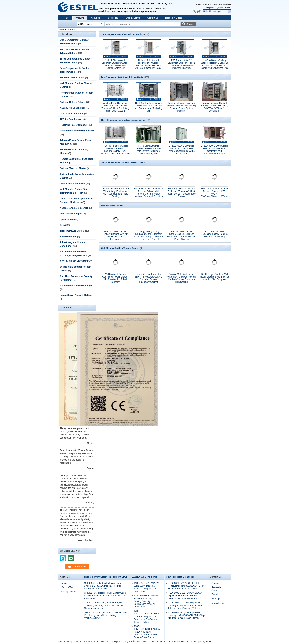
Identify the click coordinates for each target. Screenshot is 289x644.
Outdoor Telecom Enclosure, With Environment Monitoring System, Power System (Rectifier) (181, 107)
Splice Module (67, 219)
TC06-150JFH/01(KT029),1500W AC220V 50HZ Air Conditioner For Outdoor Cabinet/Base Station (147, 632)
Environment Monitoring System (77, 131)
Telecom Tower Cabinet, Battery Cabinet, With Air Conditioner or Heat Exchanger (115, 235)
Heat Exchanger (68, 237)
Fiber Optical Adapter (71, 214)
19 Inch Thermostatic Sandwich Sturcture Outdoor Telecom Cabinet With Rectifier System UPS (115, 64)
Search (190, 24)
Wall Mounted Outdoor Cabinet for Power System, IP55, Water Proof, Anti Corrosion (115, 278)
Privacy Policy (65, 642)
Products (80, 18)
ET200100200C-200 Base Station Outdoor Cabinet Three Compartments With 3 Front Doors (181, 150)
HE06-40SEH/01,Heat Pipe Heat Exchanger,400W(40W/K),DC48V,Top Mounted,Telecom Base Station (186, 615)
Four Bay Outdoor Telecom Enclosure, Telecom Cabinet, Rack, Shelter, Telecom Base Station (181, 193)
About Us (95, 18)
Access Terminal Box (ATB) (74, 208)
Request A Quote (214, 8)
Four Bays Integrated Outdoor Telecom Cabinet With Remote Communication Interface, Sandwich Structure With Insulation (148, 194)
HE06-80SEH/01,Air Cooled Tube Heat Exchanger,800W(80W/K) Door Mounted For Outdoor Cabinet (186, 586)
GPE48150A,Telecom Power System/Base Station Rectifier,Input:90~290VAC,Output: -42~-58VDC (105, 596)
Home (66, 18)
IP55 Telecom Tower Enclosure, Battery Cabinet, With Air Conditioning (214, 234)
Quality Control (133, 18)
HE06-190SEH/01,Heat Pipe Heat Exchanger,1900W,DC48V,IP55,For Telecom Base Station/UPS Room (185, 605)
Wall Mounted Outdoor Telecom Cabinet (120, 248)
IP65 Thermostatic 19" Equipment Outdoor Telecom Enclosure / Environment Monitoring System (182, 64)
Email (228, 8)
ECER (209, 642)
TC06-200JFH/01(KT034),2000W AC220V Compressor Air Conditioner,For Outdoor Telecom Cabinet (147, 617)
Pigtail (63, 225)
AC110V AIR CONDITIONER (74, 261)
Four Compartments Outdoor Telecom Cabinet (123, 163)
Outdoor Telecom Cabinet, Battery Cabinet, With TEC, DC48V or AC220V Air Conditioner (215, 107)
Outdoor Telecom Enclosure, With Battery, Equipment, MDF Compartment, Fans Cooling (115, 193)
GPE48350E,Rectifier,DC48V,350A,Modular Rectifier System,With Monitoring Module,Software (105, 615)
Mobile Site (218, 603)
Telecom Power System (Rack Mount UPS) (105, 577)
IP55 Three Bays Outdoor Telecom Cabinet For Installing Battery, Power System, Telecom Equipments (116, 150)
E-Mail (215, 594)
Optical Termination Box (73, 183)
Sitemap (215, 599)
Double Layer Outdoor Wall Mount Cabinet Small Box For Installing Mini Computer (214, 277)
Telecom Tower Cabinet (72, 78)
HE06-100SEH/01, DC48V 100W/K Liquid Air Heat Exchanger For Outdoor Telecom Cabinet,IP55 (185, 596)
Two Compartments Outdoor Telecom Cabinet (123, 77)
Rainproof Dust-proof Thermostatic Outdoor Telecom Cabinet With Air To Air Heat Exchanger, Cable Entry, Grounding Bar (149, 65)
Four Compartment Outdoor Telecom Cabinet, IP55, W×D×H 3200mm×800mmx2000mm (214, 193)
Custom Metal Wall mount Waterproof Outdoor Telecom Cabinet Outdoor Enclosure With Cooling (181, 278)
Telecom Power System (72, 231)
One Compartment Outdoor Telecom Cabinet (122, 34)
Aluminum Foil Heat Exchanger (76, 286)
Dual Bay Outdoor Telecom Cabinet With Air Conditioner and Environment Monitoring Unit (148, 107)
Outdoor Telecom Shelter (73, 168)
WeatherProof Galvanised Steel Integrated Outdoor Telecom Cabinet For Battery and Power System (115, 107)
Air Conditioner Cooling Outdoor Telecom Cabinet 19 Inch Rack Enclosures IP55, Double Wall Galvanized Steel (214, 64)
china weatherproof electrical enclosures (93, 642)
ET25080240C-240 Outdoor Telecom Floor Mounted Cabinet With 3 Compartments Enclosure (214, 150)
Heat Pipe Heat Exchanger (74, 125)
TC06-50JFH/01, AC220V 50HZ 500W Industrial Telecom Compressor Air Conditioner (146, 587)
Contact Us (153, 18)
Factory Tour (113, 18)
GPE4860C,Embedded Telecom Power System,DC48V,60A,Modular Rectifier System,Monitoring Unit (103, 586)
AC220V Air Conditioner (72, 108)
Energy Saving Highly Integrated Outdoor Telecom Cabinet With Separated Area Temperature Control (148, 235)
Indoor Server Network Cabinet (76, 295)
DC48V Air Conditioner (72, 114)
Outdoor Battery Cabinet (73, 102)
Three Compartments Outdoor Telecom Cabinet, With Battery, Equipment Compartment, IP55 (148, 150)
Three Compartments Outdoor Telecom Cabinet (123, 120)
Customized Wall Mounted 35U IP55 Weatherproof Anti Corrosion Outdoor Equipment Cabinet (148, 278)
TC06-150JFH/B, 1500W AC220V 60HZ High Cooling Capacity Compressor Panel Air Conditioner (146, 601)
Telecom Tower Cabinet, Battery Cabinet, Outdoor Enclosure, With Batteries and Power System (181, 235)
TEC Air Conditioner (70, 119)
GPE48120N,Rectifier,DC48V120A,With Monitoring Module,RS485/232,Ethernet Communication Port (103, 605)
